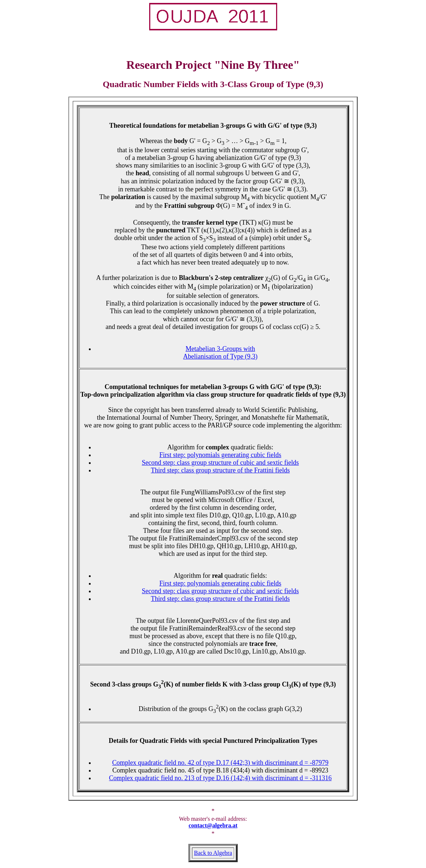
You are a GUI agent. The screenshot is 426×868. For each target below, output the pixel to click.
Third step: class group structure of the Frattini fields (220, 470)
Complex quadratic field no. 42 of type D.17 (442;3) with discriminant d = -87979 (220, 763)
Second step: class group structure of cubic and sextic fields (220, 463)
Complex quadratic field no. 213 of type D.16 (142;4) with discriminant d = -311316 (220, 778)
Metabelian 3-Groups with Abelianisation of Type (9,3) (220, 353)
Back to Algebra (213, 853)
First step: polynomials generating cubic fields (220, 455)
